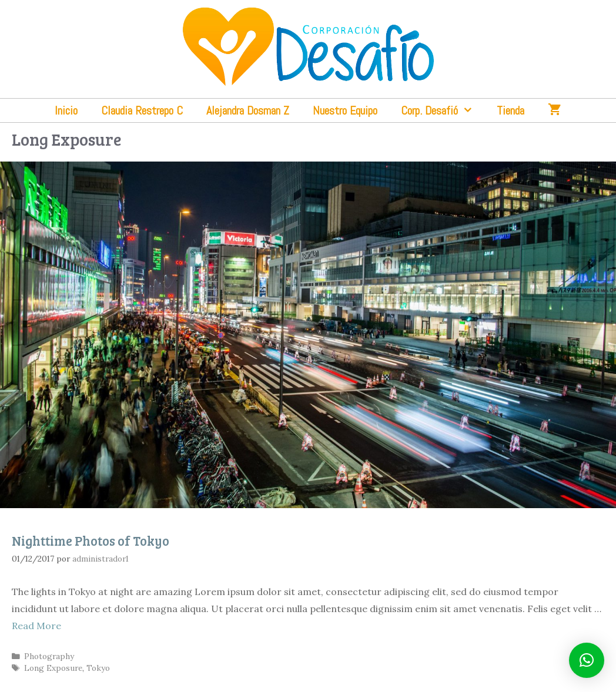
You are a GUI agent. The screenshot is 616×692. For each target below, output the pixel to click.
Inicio (66, 110)
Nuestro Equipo (345, 110)
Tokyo (98, 668)
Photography (49, 656)
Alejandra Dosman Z (248, 110)
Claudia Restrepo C (142, 110)
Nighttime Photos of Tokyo (91, 540)
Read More (36, 626)
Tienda (510, 110)
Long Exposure (53, 668)
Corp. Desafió (443, 110)
